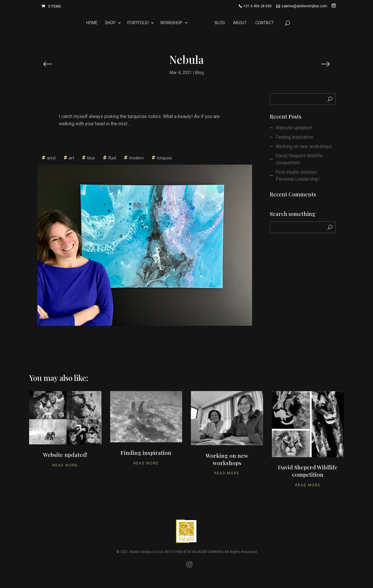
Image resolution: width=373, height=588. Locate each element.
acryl (51, 158)
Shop (109, 23)
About (241, 23)
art (71, 158)
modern (136, 158)
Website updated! (294, 128)
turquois (164, 158)
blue (91, 158)
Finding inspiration (294, 137)
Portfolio (137, 23)
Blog (221, 23)
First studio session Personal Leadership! (298, 176)
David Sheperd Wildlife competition (299, 159)
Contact (265, 23)
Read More (65, 465)
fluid (112, 158)
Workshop (170, 23)
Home (91, 23)
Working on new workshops (304, 146)
